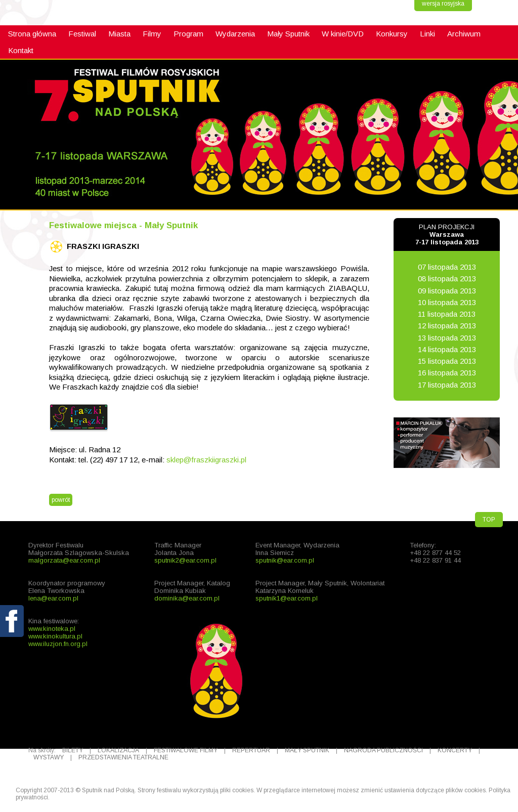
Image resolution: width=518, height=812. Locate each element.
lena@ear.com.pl (53, 598)
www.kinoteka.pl (52, 629)
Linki (427, 34)
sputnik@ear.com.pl (285, 560)
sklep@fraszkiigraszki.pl (206, 460)
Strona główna (32, 34)
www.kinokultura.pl (55, 636)
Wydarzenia (235, 34)
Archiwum (464, 34)
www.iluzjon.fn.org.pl (58, 644)
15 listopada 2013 (447, 361)
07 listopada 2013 (447, 267)
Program (188, 34)
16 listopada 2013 (447, 373)
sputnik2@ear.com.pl (185, 560)
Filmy (152, 34)
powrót (61, 500)
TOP (489, 520)
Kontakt (21, 50)
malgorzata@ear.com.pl (64, 560)
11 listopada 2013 (447, 314)
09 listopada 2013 (447, 291)
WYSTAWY (49, 757)
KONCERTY (455, 750)
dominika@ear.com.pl (187, 598)
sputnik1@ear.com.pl (287, 598)
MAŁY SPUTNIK (307, 750)
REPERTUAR (251, 750)
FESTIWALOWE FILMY (186, 750)
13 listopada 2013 (447, 338)
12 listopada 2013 (447, 326)
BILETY (73, 750)
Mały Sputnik (288, 34)
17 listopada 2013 (447, 385)
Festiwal (82, 34)
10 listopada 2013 (447, 302)
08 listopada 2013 (447, 279)
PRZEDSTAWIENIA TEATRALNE (123, 757)
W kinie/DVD (343, 34)
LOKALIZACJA (118, 750)
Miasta (119, 34)
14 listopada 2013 (447, 349)
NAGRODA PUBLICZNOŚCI (383, 750)
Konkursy (392, 34)
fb (13, 645)
